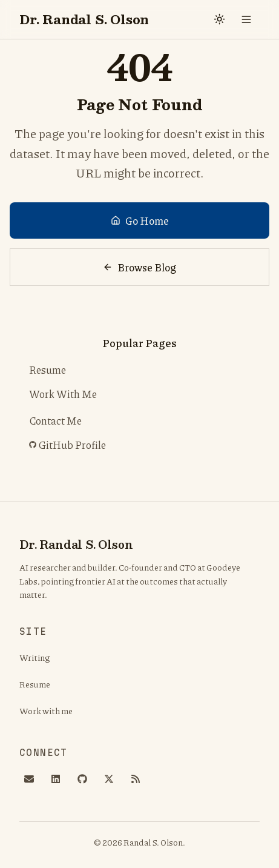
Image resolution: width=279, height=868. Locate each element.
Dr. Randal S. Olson (84, 19)
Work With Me (63, 394)
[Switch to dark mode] (220, 19)
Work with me (46, 711)
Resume (48, 369)
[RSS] (136, 779)
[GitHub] (82, 779)
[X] (109, 779)
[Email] (29, 779)
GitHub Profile (70, 445)
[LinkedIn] (56, 779)
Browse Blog (139, 267)
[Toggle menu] (246, 19)
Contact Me (55, 420)
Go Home (140, 220)
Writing (34, 657)
